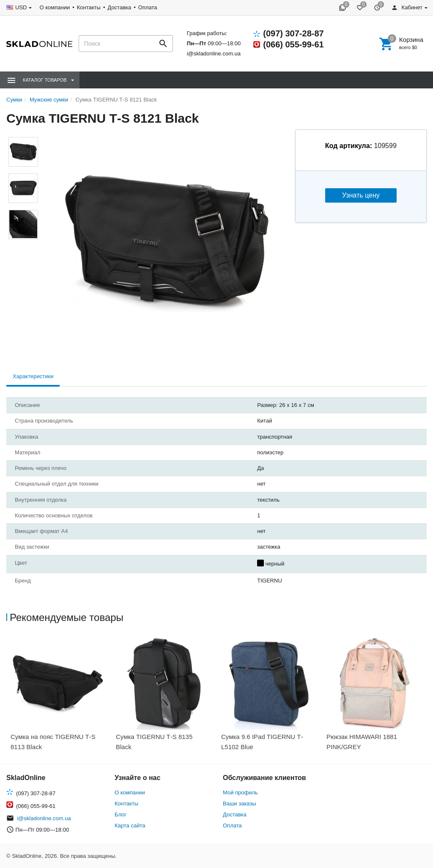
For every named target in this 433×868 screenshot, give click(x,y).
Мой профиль (240, 792)
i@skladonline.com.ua (214, 54)
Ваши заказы (240, 803)
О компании (55, 7)
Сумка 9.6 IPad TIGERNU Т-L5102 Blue (262, 742)
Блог (121, 814)
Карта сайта (130, 825)
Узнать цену (361, 195)
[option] (59, 696)
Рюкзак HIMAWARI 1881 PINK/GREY (362, 742)
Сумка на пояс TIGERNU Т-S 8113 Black (53, 742)
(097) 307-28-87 (293, 33)
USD (21, 7)
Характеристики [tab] (33, 376)
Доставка (119, 7)
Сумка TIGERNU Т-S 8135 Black (154, 742)
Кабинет (407, 7)
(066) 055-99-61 (293, 44)
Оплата (148, 7)
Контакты (89, 7)
